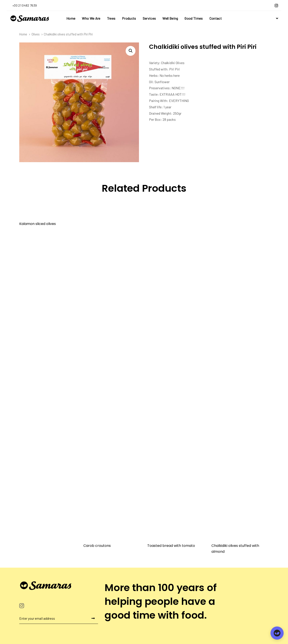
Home (23, 34)
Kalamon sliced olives (38, 224)
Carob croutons (97, 546)
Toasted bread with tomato (171, 546)
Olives (36, 34)
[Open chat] (277, 633)
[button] (276, 18)
